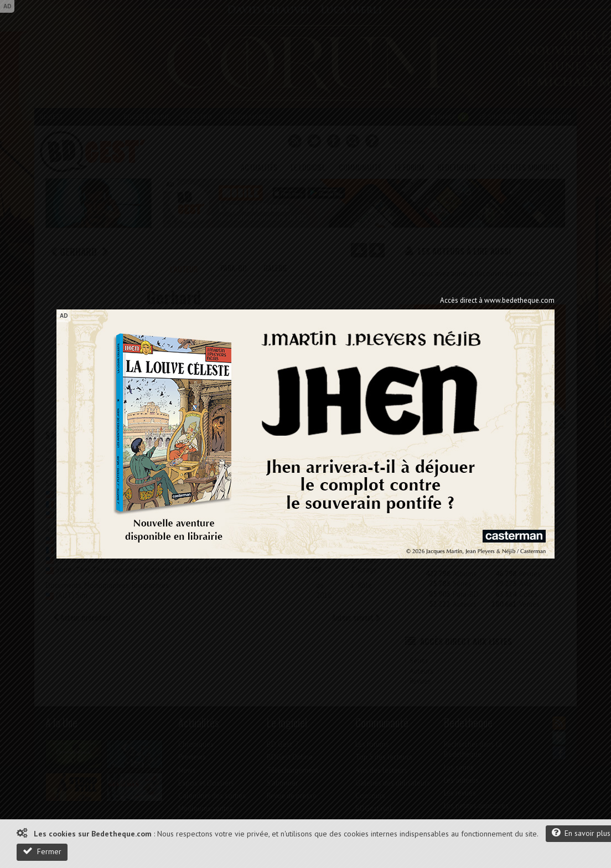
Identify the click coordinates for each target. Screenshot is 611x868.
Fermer (42, 851)
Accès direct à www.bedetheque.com (497, 300)
